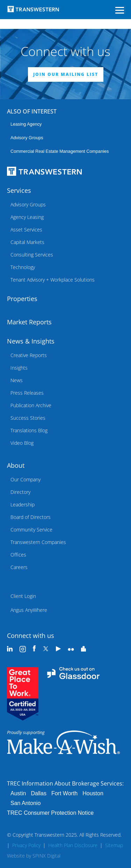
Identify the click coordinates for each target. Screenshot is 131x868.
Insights (19, 368)
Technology (23, 267)
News (17, 380)
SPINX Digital (46, 856)
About (16, 465)
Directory (20, 492)
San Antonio (26, 803)
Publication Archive (31, 405)
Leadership (23, 504)
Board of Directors (31, 517)
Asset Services (26, 230)
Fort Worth (64, 793)
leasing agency (26, 124)
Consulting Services (32, 255)
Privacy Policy (26, 845)
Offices (18, 555)
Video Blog (22, 443)
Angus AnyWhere (29, 610)
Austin (18, 793)
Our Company (26, 479)
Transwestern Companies (38, 542)
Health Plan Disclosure (73, 845)
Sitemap (114, 845)
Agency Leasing (27, 217)
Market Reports (29, 322)
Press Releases (27, 393)
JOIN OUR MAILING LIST (66, 74)
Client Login (23, 596)
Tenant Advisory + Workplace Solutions (53, 280)
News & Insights (31, 341)
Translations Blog (29, 430)
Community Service (31, 530)
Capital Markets (27, 242)
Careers (19, 567)
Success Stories (28, 418)
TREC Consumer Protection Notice (50, 813)
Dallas (38, 793)
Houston (93, 793)
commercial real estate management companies (60, 151)
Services (19, 190)
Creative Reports (29, 355)
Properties (22, 299)
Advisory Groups (27, 138)
